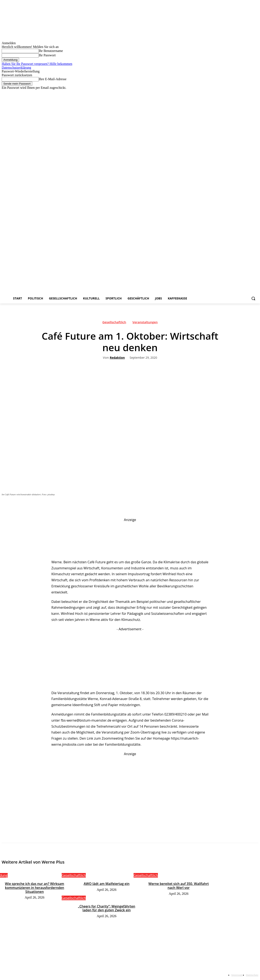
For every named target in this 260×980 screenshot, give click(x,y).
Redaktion (117, 358)
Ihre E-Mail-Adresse (53, 79)
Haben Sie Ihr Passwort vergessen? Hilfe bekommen (37, 64)
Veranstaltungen (145, 323)
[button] (253, 298)
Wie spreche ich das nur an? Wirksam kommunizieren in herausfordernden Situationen (34, 887)
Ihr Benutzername (51, 51)
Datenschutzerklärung (16, 68)
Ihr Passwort (47, 55)
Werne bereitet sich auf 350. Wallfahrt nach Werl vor (179, 886)
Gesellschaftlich (114, 323)
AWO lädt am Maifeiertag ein (107, 884)
